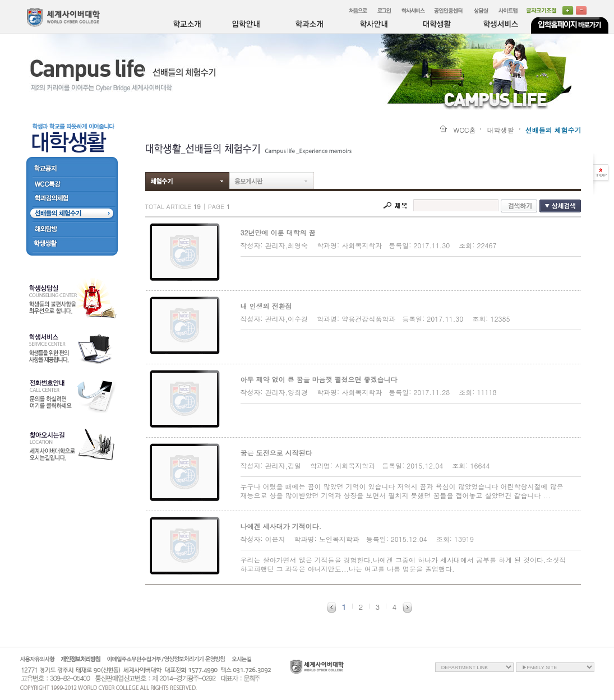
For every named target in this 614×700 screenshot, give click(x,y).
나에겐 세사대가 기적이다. (281, 526)
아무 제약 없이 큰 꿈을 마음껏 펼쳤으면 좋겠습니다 (319, 379)
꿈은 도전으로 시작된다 (276, 453)
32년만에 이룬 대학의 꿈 (278, 232)
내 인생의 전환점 (266, 306)
